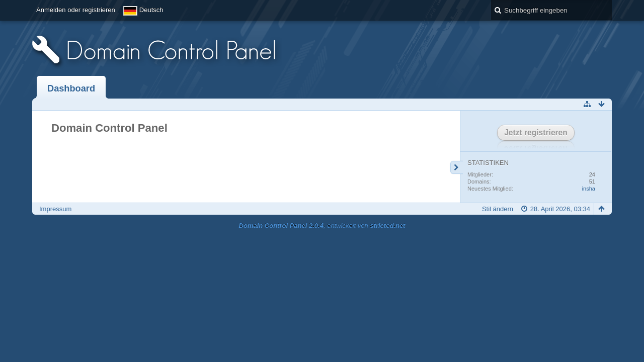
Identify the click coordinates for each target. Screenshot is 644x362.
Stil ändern (498, 209)
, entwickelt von (322, 225)
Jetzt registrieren (536, 132)
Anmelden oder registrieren (76, 10)
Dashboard (71, 88)
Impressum (55, 209)
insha (589, 189)
